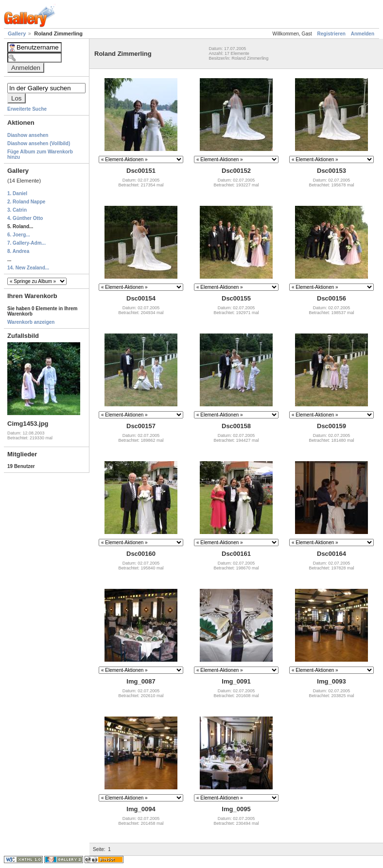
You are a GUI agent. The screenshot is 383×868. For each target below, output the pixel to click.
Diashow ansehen (28, 135)
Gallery (17, 33)
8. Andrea (18, 251)
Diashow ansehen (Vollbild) (39, 143)
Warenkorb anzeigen (31, 322)
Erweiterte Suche (27, 109)
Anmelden (363, 34)
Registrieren (331, 34)
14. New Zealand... (28, 268)
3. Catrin (17, 210)
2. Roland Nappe (26, 202)
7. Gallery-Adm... (26, 243)
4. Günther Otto (25, 218)
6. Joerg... (19, 235)
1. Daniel (17, 193)
